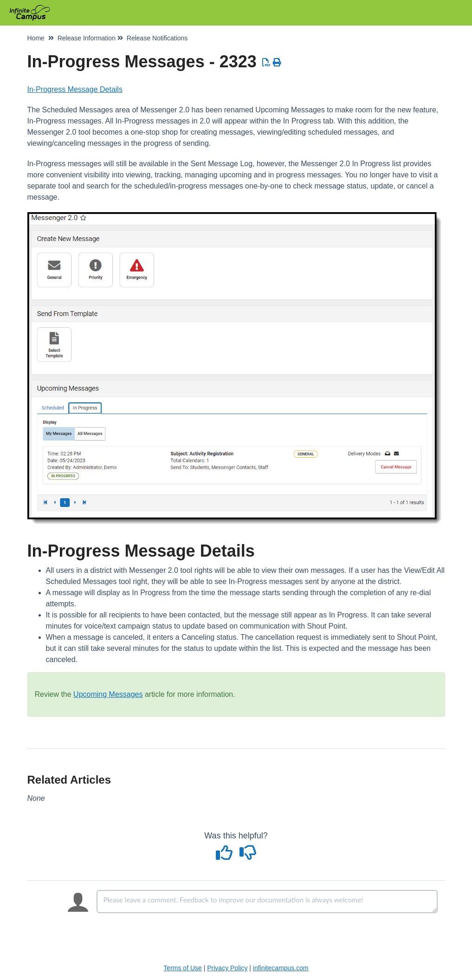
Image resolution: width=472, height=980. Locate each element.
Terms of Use (182, 968)
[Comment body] (267, 902)
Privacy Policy (227, 968)
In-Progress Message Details (75, 89)
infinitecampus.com (281, 968)
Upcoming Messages (108, 694)
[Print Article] (277, 63)
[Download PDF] (267, 63)
